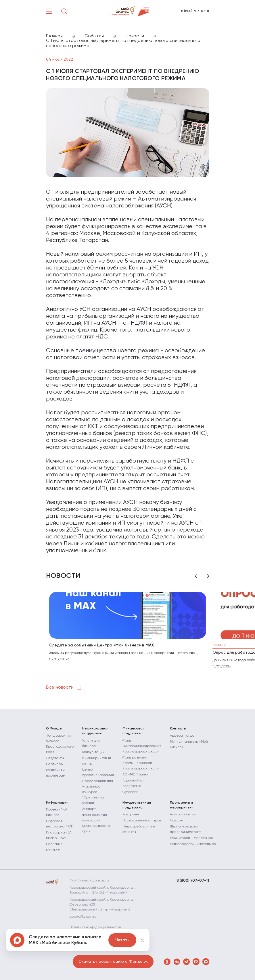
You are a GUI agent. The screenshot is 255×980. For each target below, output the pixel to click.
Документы (55, 758)
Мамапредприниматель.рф (193, 844)
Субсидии (130, 792)
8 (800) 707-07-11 (195, 11)
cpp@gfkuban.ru (86, 917)
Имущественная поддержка (137, 805)
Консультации (93, 752)
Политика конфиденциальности (98, 928)
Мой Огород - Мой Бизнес (191, 838)
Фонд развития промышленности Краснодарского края (141, 763)
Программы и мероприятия (182, 805)
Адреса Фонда (182, 736)
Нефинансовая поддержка (95, 731)
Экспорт (89, 809)
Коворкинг (131, 815)
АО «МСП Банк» (135, 775)
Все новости (65, 688)
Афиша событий (183, 815)
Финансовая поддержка (134, 731)
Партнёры (55, 764)
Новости (177, 821)
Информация (57, 803)
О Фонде (54, 729)
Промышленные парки (142, 821)
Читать (122, 940)
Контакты (178, 729)
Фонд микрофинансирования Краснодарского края (142, 746)
